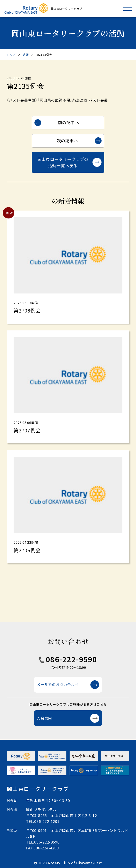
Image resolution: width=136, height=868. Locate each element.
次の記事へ (68, 141)
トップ (11, 55)
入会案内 (44, 718)
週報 (26, 55)
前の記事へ (69, 122)
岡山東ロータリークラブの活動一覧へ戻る (63, 162)
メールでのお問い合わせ (58, 684)
